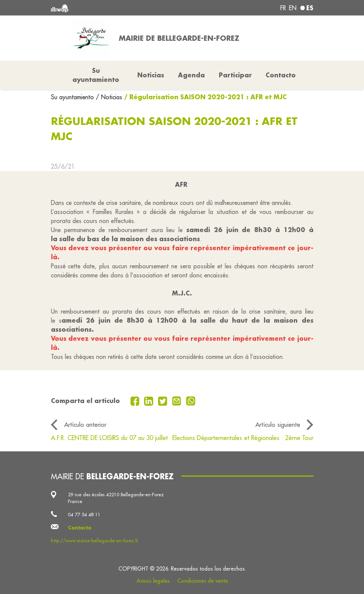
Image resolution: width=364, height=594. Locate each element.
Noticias (151, 75)
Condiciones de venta (203, 581)
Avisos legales (153, 581)
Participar (235, 75)
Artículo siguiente (278, 424)
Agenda (191, 75)
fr (283, 8)
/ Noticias (109, 97)
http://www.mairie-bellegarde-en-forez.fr (94, 540)
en (293, 8)
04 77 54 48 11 (84, 514)
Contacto (281, 75)
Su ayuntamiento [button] (96, 75)
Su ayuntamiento (73, 97)
